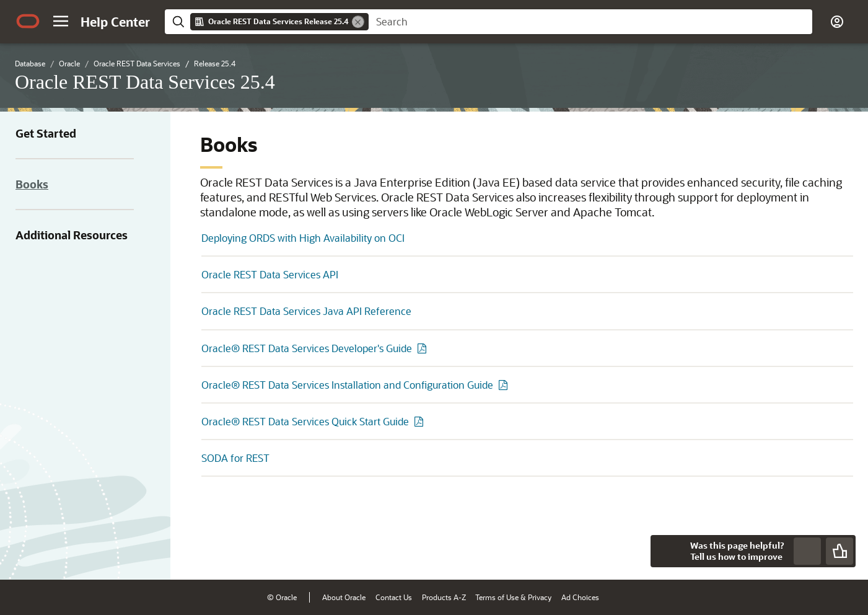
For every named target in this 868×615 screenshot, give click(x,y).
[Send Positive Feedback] (840, 551)
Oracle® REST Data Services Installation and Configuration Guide (347, 385)
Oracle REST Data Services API (270, 274)
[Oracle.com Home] (28, 21)
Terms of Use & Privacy (513, 597)
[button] (61, 21)
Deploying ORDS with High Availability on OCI (303, 238)
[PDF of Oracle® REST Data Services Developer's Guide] (424, 348)
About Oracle (344, 597)
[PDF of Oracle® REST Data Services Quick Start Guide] (421, 421)
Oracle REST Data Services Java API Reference (306, 311)
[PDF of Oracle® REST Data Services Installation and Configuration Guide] (505, 385)
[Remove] (358, 22)
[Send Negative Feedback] (807, 551)
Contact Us (394, 597)
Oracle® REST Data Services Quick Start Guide (305, 421)
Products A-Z (444, 597)
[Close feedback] (667, 551)
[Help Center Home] (115, 22)
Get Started (46, 133)
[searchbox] (590, 22)
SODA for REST (235, 458)
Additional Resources (72, 235)
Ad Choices (580, 597)
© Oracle (282, 597)
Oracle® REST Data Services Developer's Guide (307, 348)
